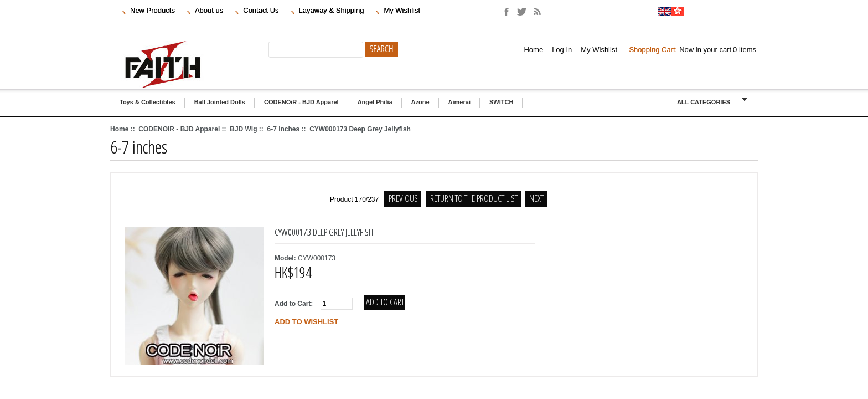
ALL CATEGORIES (704, 102)
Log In (562, 50)
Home (533, 50)
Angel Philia (375, 102)
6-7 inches (283, 129)
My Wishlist (599, 50)
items (745, 50)
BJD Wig (243, 129)
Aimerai (459, 102)
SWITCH (501, 102)
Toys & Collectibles (148, 102)
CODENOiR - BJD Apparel (301, 102)
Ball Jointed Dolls (220, 102)
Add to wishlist (306, 322)
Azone (420, 102)
